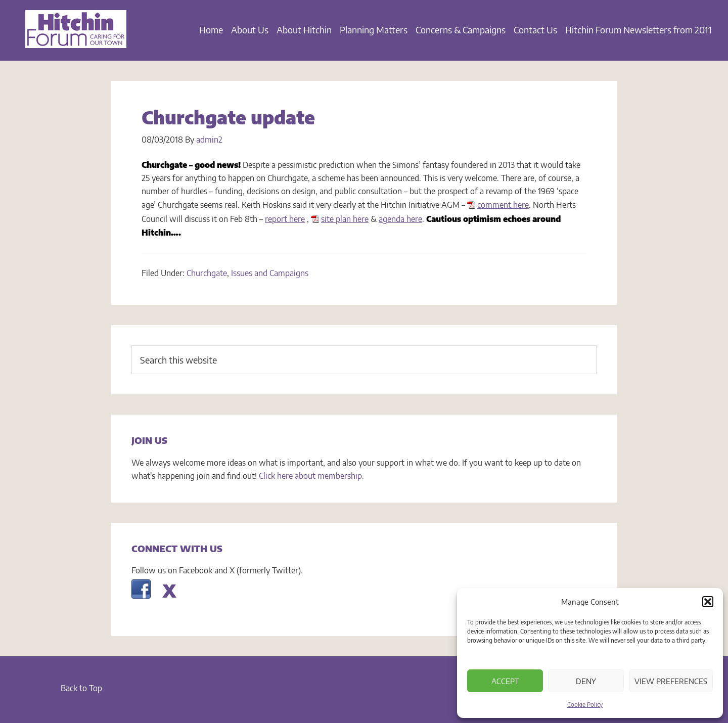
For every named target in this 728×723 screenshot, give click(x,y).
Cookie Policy (585, 705)
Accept (505, 681)
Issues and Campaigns (270, 273)
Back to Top (81, 688)
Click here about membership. (311, 476)
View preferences (671, 681)
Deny (586, 681)
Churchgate (207, 273)
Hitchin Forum (76, 35)
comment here (503, 205)
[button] (708, 602)
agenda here (400, 219)
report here (285, 219)
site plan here (345, 219)
